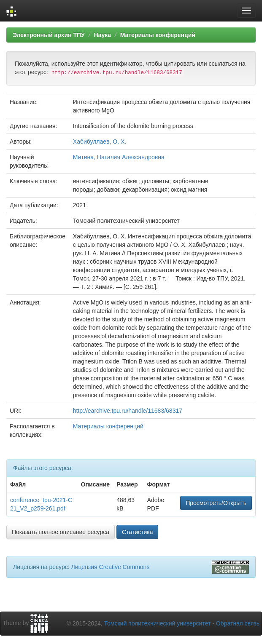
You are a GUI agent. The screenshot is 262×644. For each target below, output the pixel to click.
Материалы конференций (158, 35)
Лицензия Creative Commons (110, 567)
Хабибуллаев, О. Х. (100, 142)
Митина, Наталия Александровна (119, 157)
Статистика (138, 532)
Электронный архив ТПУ (49, 35)
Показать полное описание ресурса (61, 532)
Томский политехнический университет (158, 623)
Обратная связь (238, 623)
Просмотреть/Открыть (216, 503)
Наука (102, 35)
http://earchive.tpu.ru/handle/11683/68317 (128, 411)
